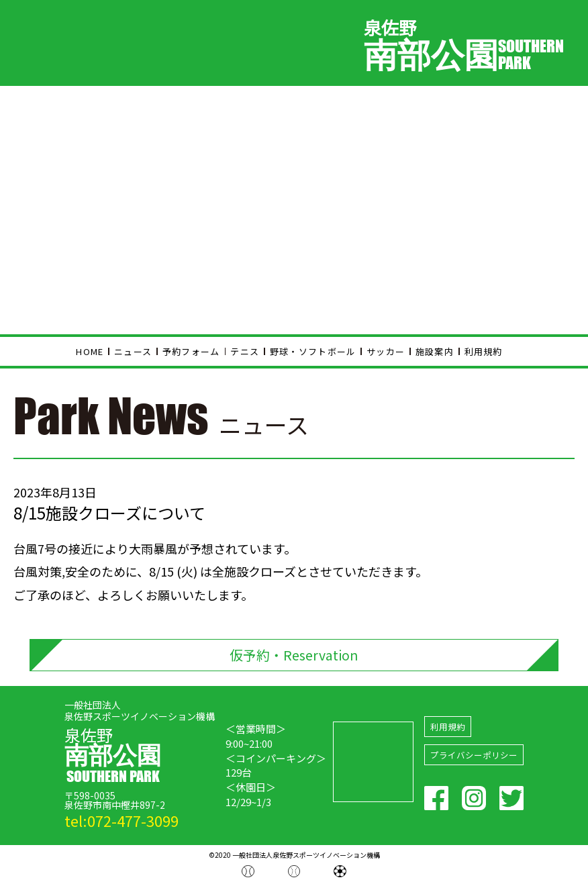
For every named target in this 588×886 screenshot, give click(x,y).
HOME (90, 351)
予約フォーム (191, 351)
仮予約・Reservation (294, 655)
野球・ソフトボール (313, 351)
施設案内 (435, 351)
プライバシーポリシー (474, 757)
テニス (245, 351)
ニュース (133, 351)
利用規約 (484, 351)
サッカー (386, 351)
